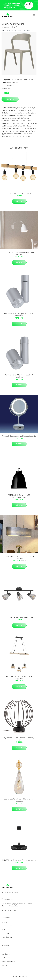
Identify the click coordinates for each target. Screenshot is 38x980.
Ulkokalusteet (28, 80)
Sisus (12, 80)
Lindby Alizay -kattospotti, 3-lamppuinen (19, 617)
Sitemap (4, 965)
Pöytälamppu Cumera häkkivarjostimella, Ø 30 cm (19, 739)
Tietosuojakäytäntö (8, 962)
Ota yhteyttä (6, 954)
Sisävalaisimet (7, 926)
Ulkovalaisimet (7, 937)
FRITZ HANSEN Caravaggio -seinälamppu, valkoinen (19, 254)
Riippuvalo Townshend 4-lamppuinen (19, 193)
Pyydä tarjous (29, 4)
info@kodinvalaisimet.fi (10, 910)
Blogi (3, 950)
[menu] (34, 15)
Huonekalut (19, 80)
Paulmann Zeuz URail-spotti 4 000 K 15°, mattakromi (19, 315)
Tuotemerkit (6, 933)
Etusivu (4, 30)
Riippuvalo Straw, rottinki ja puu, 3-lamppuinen (19, 678)
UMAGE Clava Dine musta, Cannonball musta (19, 860)
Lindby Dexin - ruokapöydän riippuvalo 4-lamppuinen (19, 557)
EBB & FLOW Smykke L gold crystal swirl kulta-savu (19, 800)
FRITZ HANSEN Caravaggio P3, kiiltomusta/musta (19, 496)
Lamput (4, 922)
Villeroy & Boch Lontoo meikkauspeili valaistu (19, 436)
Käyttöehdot (6, 958)
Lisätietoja (10, 99)
